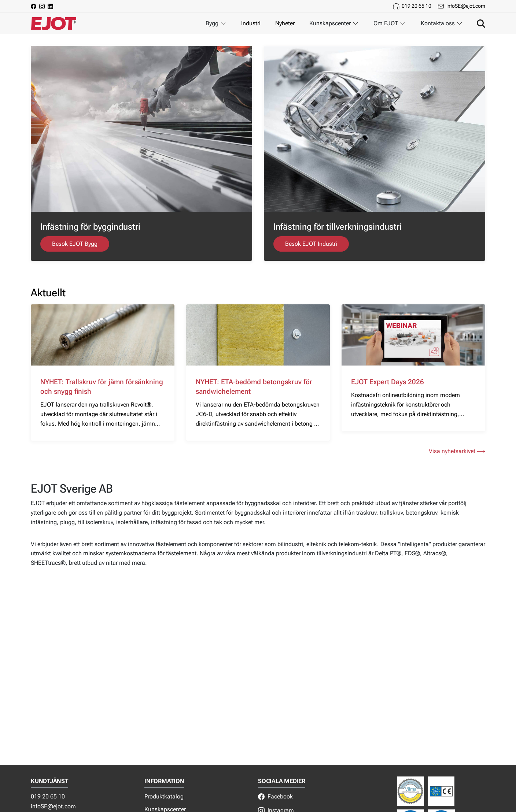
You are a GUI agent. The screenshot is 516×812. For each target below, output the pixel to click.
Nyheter (285, 23)
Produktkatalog (164, 796)
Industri (251, 23)
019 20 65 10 (417, 6)
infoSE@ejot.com (466, 6)
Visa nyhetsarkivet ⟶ (457, 451)
